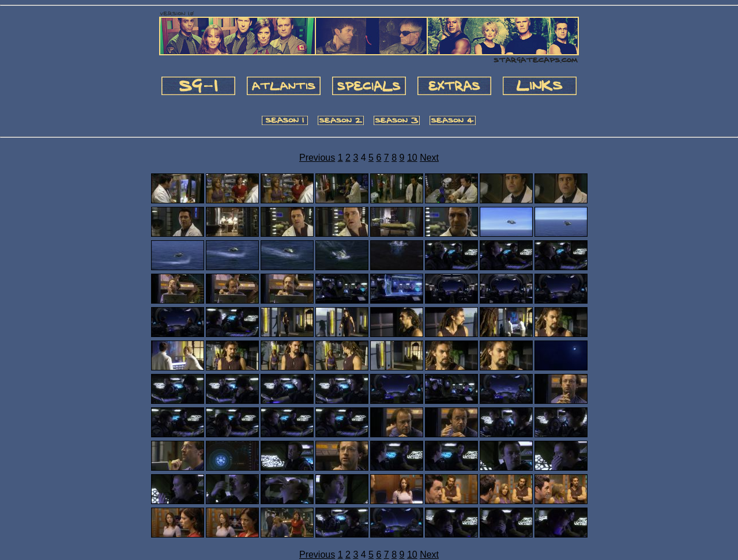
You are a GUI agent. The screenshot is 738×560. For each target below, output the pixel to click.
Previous (317, 158)
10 (412, 158)
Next (429, 158)
